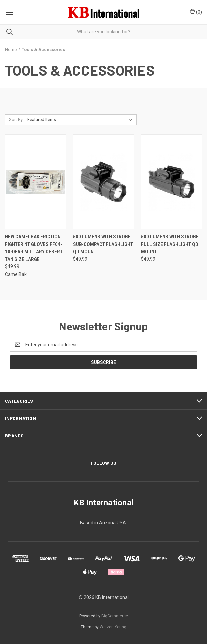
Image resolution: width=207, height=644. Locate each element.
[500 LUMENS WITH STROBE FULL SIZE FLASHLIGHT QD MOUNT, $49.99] (171, 182)
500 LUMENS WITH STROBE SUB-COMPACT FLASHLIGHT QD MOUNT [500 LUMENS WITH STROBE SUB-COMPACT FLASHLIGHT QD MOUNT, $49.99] (103, 244)
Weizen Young (113, 627)
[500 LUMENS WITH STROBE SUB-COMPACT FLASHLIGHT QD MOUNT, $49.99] (103, 182)
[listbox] (81, 120)
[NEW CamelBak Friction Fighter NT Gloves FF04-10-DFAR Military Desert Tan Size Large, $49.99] (35, 182)
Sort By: (16, 119)
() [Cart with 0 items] (196, 12)
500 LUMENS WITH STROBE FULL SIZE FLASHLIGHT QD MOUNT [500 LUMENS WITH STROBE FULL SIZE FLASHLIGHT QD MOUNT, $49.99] (170, 244)
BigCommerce (115, 616)
